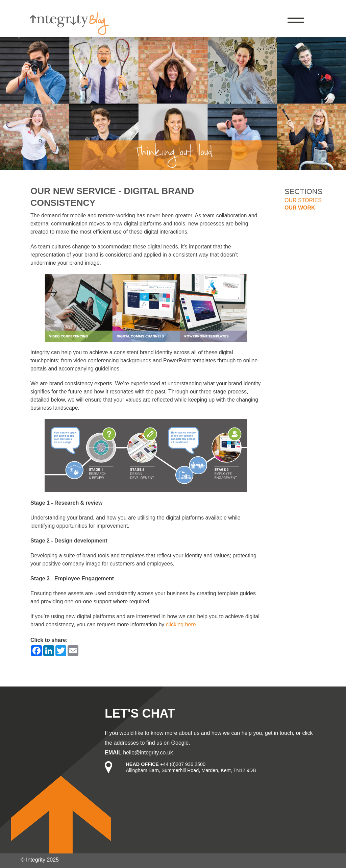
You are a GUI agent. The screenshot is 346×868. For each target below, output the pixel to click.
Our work (300, 208)
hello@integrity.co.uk (148, 753)
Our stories (303, 200)
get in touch (279, 733)
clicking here (181, 624)
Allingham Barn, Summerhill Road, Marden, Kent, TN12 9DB (191, 770)
